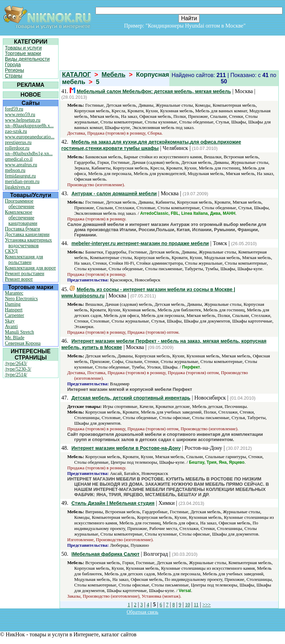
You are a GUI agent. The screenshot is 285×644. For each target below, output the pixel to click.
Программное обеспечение (20, 204)
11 (196, 605)
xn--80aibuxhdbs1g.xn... (29, 154)
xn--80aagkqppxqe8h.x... (29, 126)
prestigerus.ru (18, 142)
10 (187, 605)
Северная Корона (23, 343)
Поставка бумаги (22, 229)
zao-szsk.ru (16, 131)
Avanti (11, 327)
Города (13, 65)
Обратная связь (143, 612)
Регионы (14, 70)
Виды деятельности (27, 59)
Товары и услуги (23, 48)
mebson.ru (15, 170)
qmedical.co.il (19, 159)
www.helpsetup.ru (23, 120)
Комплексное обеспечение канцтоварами (21, 218)
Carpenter (14, 315)
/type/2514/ (16, 375)
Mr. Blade (15, 338)
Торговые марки (23, 53)
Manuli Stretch (20, 332)
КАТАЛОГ (76, 75)
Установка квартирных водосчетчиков (28, 243)
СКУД (11, 251)
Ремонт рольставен (25, 274)
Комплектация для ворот (30, 268)
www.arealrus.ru (21, 165)
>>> (207, 605)
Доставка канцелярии (27, 234)
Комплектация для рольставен (24, 260)
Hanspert (14, 310)
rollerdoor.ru (17, 148)
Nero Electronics (21, 299)
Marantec (14, 293)
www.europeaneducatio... (30, 137)
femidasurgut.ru (20, 176)
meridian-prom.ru (22, 181)
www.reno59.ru (20, 115)
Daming (13, 304)
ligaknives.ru (18, 187)
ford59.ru (14, 109)
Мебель (114, 75)
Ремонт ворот (19, 279)
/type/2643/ (16, 363)
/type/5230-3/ (18, 369)
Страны (14, 76)
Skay (10, 321)
